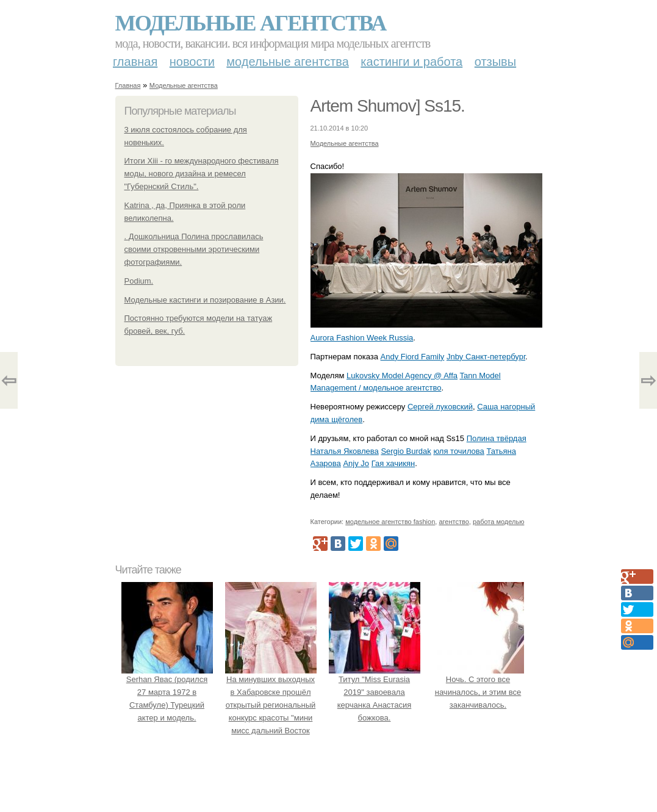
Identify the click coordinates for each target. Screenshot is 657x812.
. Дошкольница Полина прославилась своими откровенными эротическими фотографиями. (194, 249)
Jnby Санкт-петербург (486, 357)
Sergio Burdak (406, 451)
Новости (192, 62)
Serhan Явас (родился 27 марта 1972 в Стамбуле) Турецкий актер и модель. (167, 692)
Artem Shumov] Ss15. (388, 106)
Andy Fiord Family (413, 357)
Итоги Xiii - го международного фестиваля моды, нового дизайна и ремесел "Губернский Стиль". (202, 174)
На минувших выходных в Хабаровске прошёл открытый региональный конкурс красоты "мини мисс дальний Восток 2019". (271, 705)
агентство (454, 522)
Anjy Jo (356, 463)
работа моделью (499, 522)
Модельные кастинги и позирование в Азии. (205, 300)
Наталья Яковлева (345, 451)
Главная (135, 62)
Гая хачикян (393, 463)
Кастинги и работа (411, 62)
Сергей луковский (440, 407)
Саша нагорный (506, 407)
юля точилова (458, 451)
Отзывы (495, 62)
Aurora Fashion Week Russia (362, 338)
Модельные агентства (251, 23)
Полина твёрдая (497, 438)
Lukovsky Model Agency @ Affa (402, 375)
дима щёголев (337, 419)
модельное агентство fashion (390, 522)
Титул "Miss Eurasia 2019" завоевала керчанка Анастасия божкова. (375, 692)
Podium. (139, 281)
